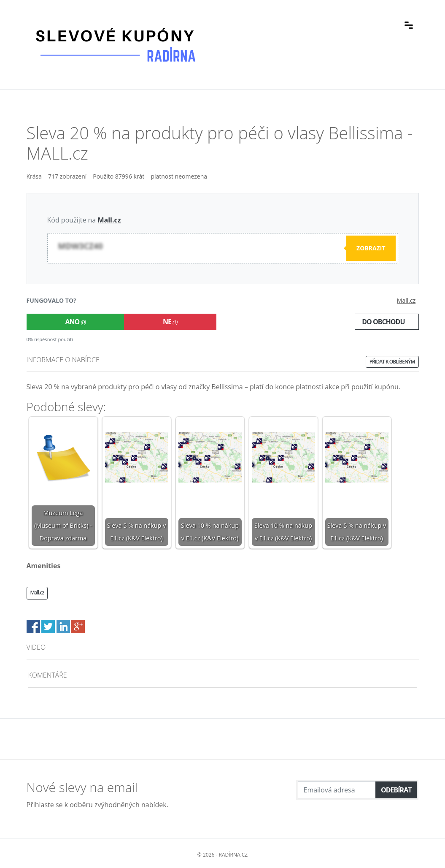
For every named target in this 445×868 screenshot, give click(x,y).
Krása (34, 176)
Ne (170, 322)
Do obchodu (383, 322)
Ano (76, 322)
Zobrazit (371, 248)
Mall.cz (109, 220)
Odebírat (396, 790)
